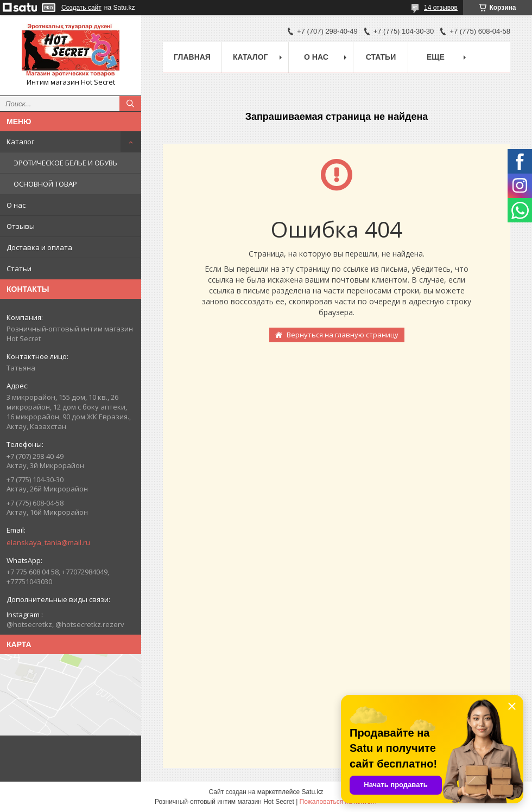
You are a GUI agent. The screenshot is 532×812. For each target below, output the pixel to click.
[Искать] (130, 104)
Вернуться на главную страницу (343, 335)
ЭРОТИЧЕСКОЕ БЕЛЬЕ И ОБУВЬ (65, 163)
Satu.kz (312, 792)
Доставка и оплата (39, 247)
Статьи (19, 268)
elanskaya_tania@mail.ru (48, 542)
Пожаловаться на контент (338, 802)
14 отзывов (441, 8)
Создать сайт (81, 8)
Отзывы (21, 226)
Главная (192, 57)
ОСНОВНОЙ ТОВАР (45, 184)
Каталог (20, 142)
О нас (16, 205)
